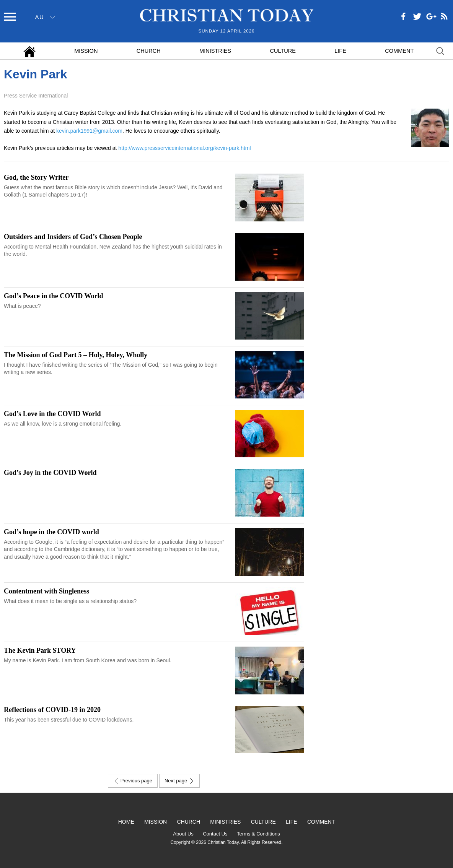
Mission (86, 51)
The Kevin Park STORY (40, 650)
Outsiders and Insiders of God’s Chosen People (73, 237)
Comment (399, 51)
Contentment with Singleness (46, 591)
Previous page (133, 781)
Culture (283, 51)
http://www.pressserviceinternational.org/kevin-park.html (184, 148)
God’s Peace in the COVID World (54, 296)
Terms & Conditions (258, 834)
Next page (179, 781)
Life (340, 51)
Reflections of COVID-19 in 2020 (52, 710)
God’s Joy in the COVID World (50, 473)
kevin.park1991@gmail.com (89, 131)
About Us (183, 834)
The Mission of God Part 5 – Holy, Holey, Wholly (76, 355)
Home (126, 822)
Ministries (215, 51)
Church (149, 51)
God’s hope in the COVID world (51, 532)
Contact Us (215, 834)
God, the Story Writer (36, 177)
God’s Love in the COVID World (52, 414)
